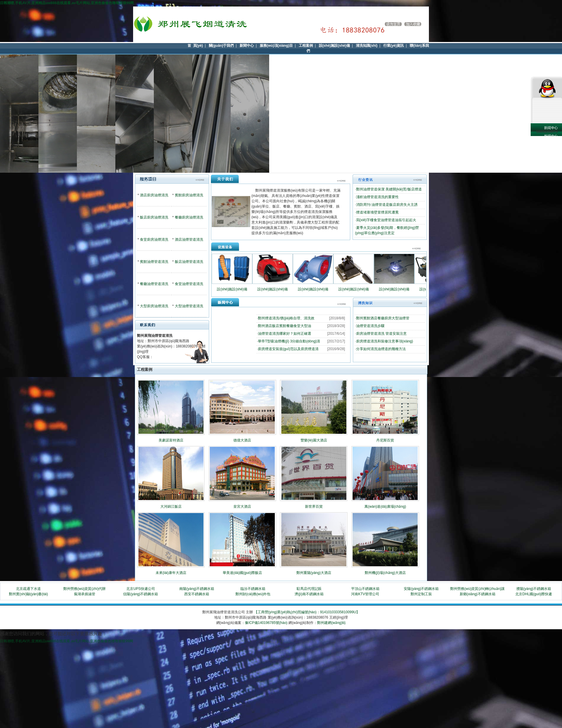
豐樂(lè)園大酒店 (314, 440)
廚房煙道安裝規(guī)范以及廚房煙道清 (288, 349)
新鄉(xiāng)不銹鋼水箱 (478, 594)
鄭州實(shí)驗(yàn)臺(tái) (28, 594)
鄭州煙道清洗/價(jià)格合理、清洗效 (286, 318)
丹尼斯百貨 (385, 440)
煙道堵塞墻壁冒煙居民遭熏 (377, 212)
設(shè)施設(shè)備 (232, 289)
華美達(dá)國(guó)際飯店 (242, 573)
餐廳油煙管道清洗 (154, 284)
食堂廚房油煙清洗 (154, 240)
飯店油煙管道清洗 (189, 262)
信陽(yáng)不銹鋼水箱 (140, 594)
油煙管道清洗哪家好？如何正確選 (285, 334)
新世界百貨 (314, 507)
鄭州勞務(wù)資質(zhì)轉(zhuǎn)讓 (477, 589)
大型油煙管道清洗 (189, 306)
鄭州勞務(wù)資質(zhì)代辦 (84, 589)
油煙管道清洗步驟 (370, 326)
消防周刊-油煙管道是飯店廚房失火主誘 (387, 205)
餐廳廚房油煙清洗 (189, 217)
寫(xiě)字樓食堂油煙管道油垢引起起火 (386, 220)
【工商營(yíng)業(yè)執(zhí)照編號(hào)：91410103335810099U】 (307, 612)
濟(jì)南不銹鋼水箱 (309, 594)
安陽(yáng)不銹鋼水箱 (421, 589)
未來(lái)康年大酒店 (171, 573)
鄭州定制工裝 (421, 594)
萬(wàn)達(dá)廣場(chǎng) (385, 507)
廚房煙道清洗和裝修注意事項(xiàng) (385, 341)
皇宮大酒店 (242, 507)
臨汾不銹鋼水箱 (253, 589)
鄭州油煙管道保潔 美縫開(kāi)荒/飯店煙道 (389, 189)
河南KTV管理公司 (365, 594)
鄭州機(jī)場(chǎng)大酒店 (385, 573)
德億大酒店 (242, 440)
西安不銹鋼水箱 (197, 594)
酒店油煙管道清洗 (189, 240)
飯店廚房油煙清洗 (154, 217)
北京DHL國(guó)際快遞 (534, 594)
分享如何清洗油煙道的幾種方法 (381, 349)
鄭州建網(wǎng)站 (331, 623)
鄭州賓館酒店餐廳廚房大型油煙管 (383, 318)
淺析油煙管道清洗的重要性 (377, 197)
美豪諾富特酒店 (171, 440)
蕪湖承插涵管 (85, 594)
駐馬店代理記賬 (309, 589)
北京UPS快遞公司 (141, 589)
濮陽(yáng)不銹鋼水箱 (534, 589)
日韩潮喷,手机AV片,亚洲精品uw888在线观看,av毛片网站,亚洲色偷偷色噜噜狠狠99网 (67, 3)
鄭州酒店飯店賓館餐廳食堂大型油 (285, 326)
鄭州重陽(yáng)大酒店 (314, 573)
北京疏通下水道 (28, 589)
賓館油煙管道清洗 (154, 262)
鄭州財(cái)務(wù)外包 (253, 594)
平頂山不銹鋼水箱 (365, 589)
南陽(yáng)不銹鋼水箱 (197, 589)
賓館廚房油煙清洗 (189, 195)
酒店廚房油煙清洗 (154, 195)
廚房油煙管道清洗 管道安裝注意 (381, 334)
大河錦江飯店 (171, 507)
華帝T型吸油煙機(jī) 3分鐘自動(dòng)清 (289, 341)
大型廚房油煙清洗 (154, 306)
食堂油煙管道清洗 (189, 284)
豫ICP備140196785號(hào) (266, 623)
